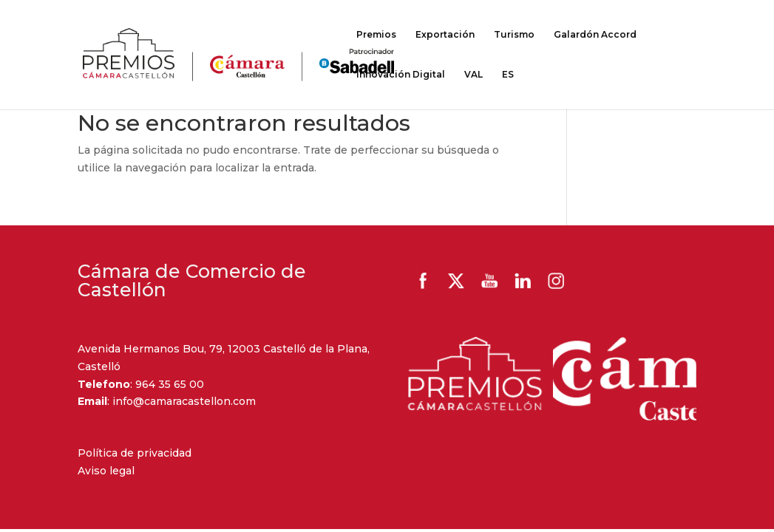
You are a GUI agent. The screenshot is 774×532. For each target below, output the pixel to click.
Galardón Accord (595, 35)
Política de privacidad (135, 453)
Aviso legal (106, 471)
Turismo (514, 35)
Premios (376, 35)
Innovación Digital (401, 75)
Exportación (445, 35)
